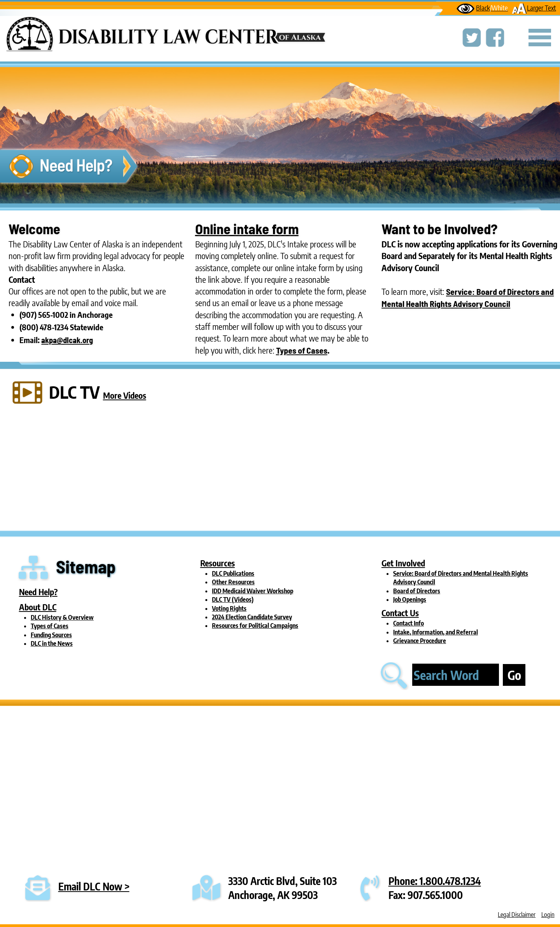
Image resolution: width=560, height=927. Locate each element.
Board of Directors (417, 591)
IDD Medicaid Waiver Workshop (253, 591)
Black (482, 8)
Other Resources (233, 582)
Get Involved (403, 563)
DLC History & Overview (62, 617)
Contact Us (400, 613)
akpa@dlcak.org (67, 340)
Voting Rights (229, 608)
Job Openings (410, 599)
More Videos (125, 395)
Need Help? (38, 592)
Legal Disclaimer (517, 915)
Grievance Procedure (420, 641)
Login (548, 915)
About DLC (38, 607)
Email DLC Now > (94, 886)
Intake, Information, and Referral (436, 632)
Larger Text (534, 8)
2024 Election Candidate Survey (252, 617)
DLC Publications (233, 573)
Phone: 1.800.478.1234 (435, 881)
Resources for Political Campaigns (255, 626)
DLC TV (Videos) (233, 599)
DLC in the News (52, 643)
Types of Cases (302, 350)
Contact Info (409, 623)
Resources (218, 563)
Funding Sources (51, 635)
